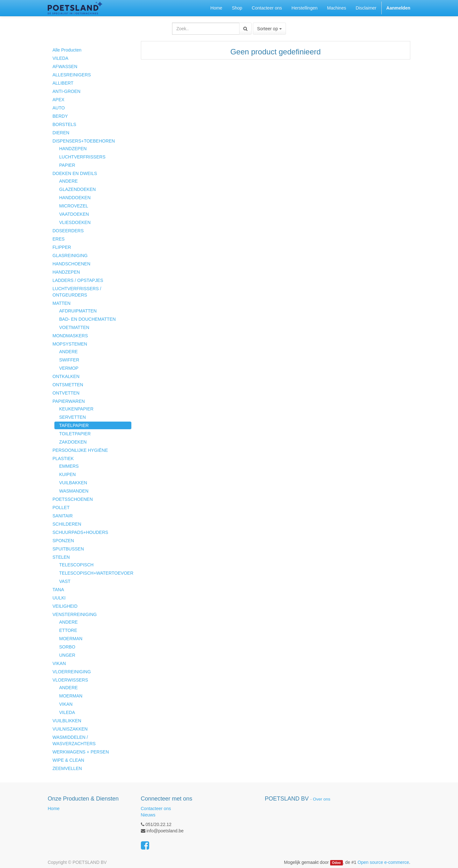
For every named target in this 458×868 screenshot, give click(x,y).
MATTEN (62, 303)
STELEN (61, 557)
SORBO (67, 647)
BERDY (60, 116)
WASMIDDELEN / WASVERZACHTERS (74, 740)
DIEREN (61, 133)
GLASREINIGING (70, 255)
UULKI (59, 598)
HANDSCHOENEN (71, 264)
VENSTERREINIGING (75, 614)
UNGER (67, 655)
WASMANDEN (74, 491)
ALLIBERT (63, 83)
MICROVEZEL (74, 206)
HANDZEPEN (73, 149)
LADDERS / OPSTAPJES (78, 280)
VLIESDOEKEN (75, 222)
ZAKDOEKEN (73, 442)
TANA (58, 590)
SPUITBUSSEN (68, 549)
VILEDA (60, 58)
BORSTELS (64, 124)
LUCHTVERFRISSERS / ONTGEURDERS (77, 292)
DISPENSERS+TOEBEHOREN (84, 141)
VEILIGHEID (65, 606)
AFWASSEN (65, 66)
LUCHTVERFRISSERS (82, 157)
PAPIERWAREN (69, 401)
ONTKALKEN (66, 376)
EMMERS (69, 466)
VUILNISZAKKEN (70, 729)
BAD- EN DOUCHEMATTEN (87, 319)
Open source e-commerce (383, 862)
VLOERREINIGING (72, 672)
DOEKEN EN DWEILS (75, 173)
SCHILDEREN (67, 524)
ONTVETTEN (66, 393)
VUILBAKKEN (73, 483)
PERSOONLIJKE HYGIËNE (80, 450)
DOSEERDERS (68, 231)
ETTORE (68, 630)
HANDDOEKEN (75, 198)
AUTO (59, 108)
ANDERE (68, 181)
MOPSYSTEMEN (70, 344)
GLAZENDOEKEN (77, 189)
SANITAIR (63, 516)
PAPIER (67, 165)
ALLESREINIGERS (72, 75)
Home (54, 808)
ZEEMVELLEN (67, 768)
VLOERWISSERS (70, 680)
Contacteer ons (156, 808)
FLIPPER (62, 247)
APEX (58, 100)
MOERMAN (71, 639)
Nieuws (148, 815)
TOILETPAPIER (75, 434)
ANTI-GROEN (66, 91)
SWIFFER (69, 360)
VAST (65, 581)
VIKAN (59, 663)
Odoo (336, 863)
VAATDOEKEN (74, 214)
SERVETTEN (73, 417)
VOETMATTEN (74, 327)
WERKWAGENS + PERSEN (81, 752)
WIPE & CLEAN (68, 760)
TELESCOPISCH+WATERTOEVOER (95, 573)
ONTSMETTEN (68, 385)
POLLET (61, 507)
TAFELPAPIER (74, 425)
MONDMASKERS (70, 336)
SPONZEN (63, 541)
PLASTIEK (63, 458)
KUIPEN (67, 474)
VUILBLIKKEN (67, 721)
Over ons (322, 799)
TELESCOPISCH (76, 565)
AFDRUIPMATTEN (78, 311)
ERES (59, 239)
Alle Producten (67, 50)
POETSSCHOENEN (73, 499)
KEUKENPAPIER (76, 409)
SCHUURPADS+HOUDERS (80, 532)
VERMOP (69, 368)
